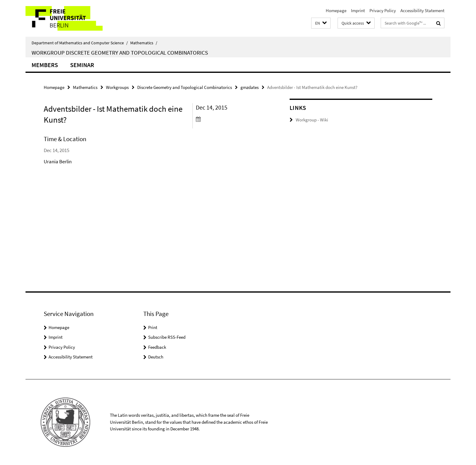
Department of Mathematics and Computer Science (80, 43)
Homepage (336, 10)
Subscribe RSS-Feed (167, 337)
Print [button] (153, 327)
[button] (321, 23)
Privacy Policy (383, 10)
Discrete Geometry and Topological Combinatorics (185, 87)
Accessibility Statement (422, 10)
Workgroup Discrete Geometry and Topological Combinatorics (120, 53)
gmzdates (250, 87)
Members (45, 65)
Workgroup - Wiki (312, 120)
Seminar (82, 65)
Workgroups (117, 87)
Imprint (358, 10)
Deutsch (156, 357)
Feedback (157, 347)
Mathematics (144, 43)
